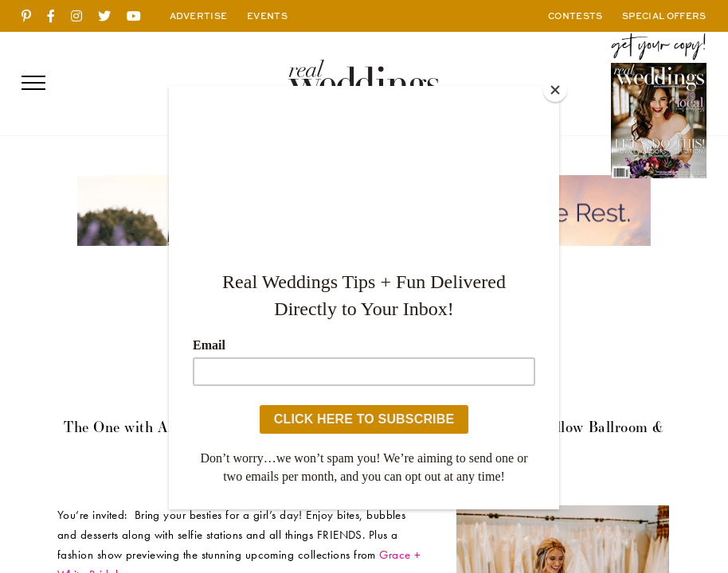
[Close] (555, 90)
